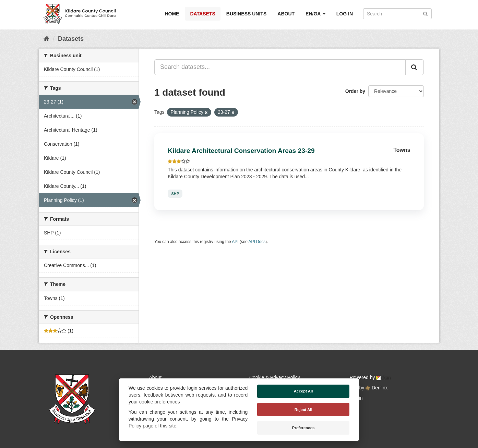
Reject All (303, 410)
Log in (345, 14)
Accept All (303, 391)
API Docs (257, 242)
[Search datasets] (397, 14)
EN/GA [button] (315, 14)
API (235, 242)
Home (172, 14)
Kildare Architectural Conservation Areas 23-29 (241, 151)
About (286, 14)
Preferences (303, 428)
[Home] (46, 39)
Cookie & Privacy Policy (275, 377)
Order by (355, 91)
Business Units (246, 14)
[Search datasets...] (280, 67)
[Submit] (425, 13)
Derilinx (377, 388)
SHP (175, 194)
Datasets (202, 14)
